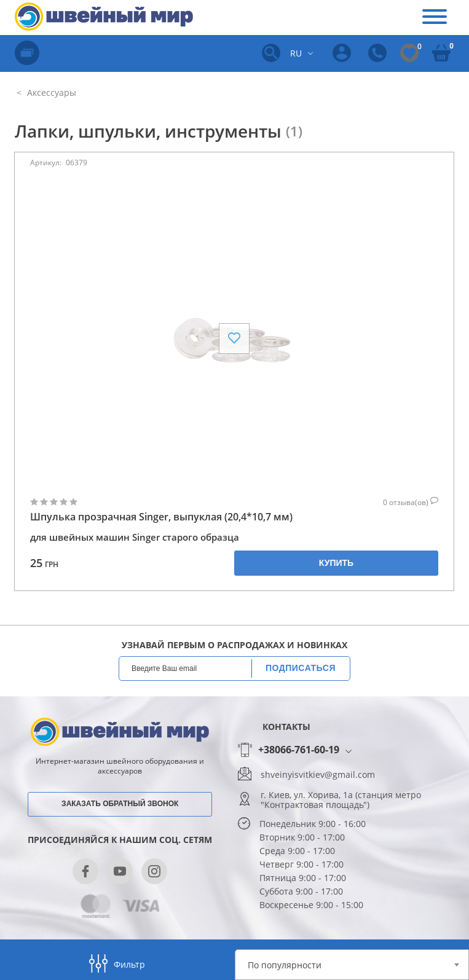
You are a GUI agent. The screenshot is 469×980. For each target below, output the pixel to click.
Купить (336, 563)
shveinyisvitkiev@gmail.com (318, 775)
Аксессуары (50, 92)
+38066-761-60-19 (299, 750)
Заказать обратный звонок (120, 804)
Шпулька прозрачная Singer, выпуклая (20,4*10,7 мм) (161, 517)
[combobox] (352, 965)
